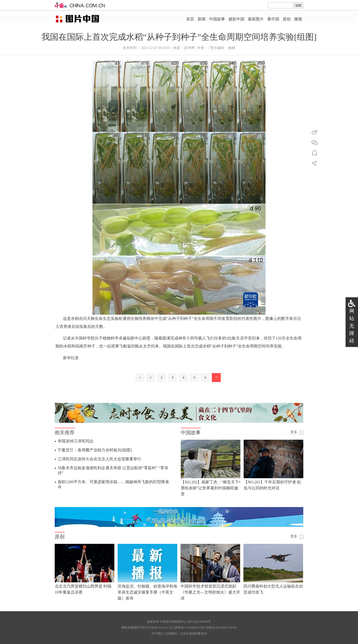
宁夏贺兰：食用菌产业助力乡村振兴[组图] (95, 450)
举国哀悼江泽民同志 (76, 441)
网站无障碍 (352, 326)
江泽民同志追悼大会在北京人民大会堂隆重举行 (99, 459)
